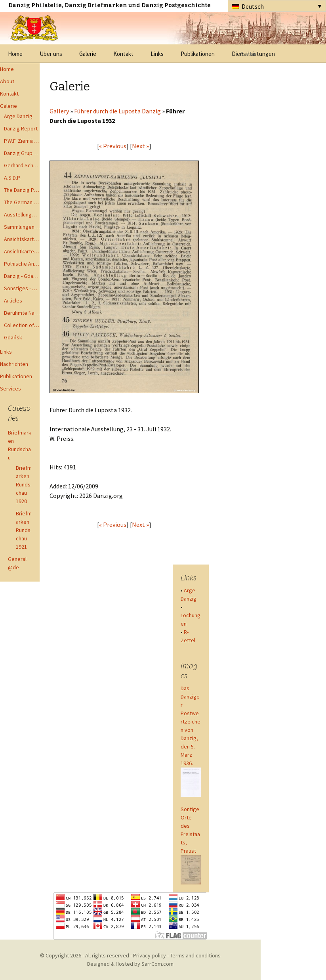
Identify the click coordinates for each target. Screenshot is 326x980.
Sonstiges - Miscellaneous (22, 288)
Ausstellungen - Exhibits (22, 214)
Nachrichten (14, 364)
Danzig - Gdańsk (22, 276)
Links (157, 54)
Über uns (51, 54)
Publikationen (198, 54)
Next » (140, 146)
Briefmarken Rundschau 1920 (24, 484)
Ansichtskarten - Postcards (22, 239)
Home (15, 54)
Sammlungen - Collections (22, 227)
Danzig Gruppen (22, 153)
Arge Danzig (18, 116)
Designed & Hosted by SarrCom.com (130, 964)
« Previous (113, 146)
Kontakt (123, 54)
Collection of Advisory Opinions (22, 325)
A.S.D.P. (12, 178)
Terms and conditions (195, 955)
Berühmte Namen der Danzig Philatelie (22, 313)
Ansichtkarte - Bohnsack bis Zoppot (22, 251)
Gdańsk (13, 337)
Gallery (59, 111)
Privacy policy (150, 955)
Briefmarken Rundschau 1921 (24, 530)
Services (10, 389)
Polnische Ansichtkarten (22, 264)
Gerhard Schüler (22, 165)
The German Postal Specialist (22, 202)
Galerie (88, 54)
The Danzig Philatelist (22, 190)
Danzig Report (21, 128)
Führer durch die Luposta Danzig (117, 111)
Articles (13, 301)
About (7, 81)
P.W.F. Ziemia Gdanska (22, 141)
